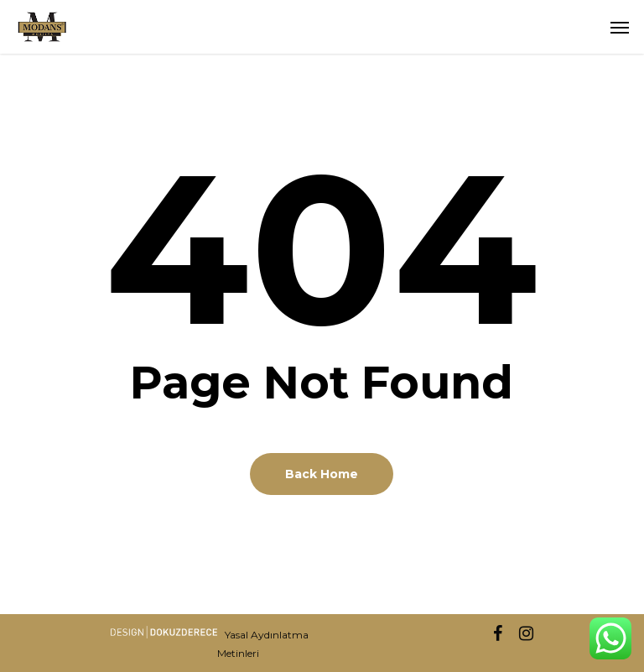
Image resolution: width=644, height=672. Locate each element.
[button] (620, 27)
